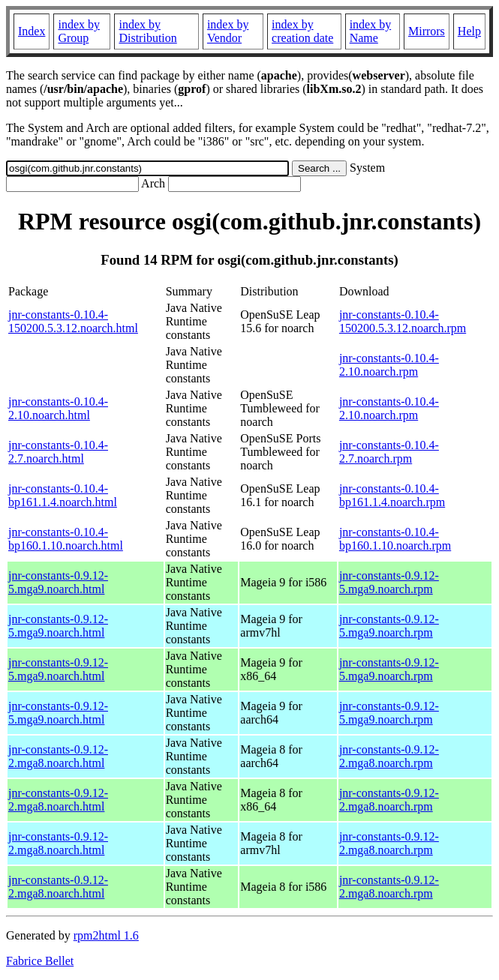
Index (32, 31)
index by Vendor (228, 31)
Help (469, 31)
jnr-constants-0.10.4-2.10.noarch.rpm (389, 365)
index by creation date (302, 31)
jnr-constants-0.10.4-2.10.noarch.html (58, 408)
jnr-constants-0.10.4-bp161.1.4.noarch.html (63, 495)
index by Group (79, 31)
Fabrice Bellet (40, 961)
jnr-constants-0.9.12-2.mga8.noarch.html (58, 756)
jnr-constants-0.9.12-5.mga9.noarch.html (58, 582)
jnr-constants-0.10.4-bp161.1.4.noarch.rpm (392, 495)
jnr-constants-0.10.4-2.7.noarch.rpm (389, 452)
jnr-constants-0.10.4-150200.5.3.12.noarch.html (73, 321)
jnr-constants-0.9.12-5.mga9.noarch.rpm (389, 582)
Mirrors (427, 31)
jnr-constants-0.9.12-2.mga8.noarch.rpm (389, 756)
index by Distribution (147, 31)
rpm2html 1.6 (106, 935)
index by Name (371, 31)
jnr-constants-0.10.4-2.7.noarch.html (58, 452)
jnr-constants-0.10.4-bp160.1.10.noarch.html (66, 539)
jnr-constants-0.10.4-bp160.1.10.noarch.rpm (395, 539)
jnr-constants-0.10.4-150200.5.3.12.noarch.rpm (403, 321)
